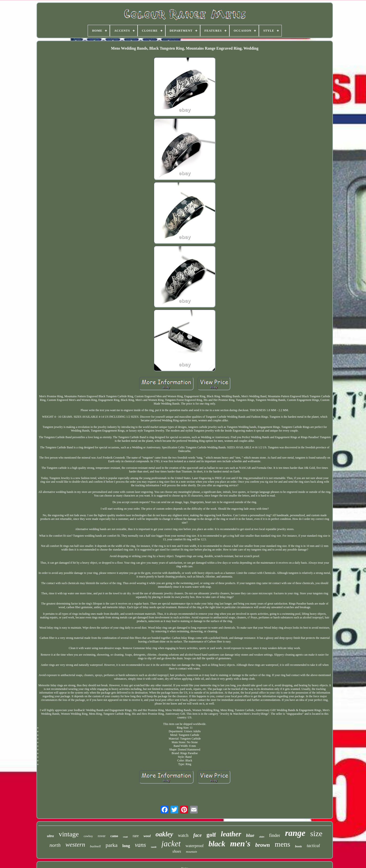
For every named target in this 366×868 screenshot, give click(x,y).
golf (211, 835)
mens (282, 844)
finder (275, 835)
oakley (164, 834)
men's (240, 844)
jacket (171, 844)
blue (250, 835)
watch (183, 835)
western (75, 845)
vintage (69, 834)
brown (263, 845)
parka (112, 845)
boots (299, 846)
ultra (50, 836)
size (316, 833)
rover (102, 836)
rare (136, 836)
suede (154, 847)
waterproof (195, 846)
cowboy (88, 836)
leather (231, 834)
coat (125, 837)
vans (141, 845)
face (197, 835)
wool (147, 836)
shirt (262, 837)
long (126, 846)
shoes (177, 851)
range (295, 833)
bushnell (95, 846)
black (217, 844)
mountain (192, 852)
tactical (313, 846)
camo (114, 836)
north (55, 845)
